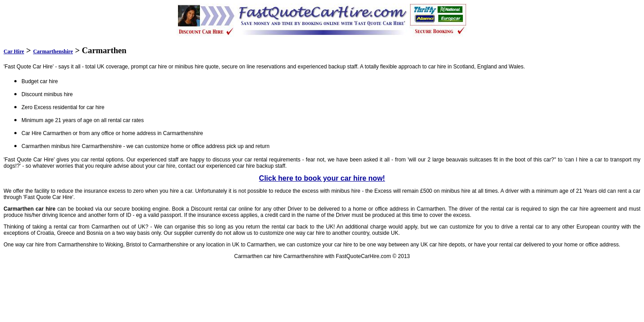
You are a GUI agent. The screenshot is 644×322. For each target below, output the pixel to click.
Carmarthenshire (53, 51)
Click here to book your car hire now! (322, 178)
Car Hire (14, 51)
